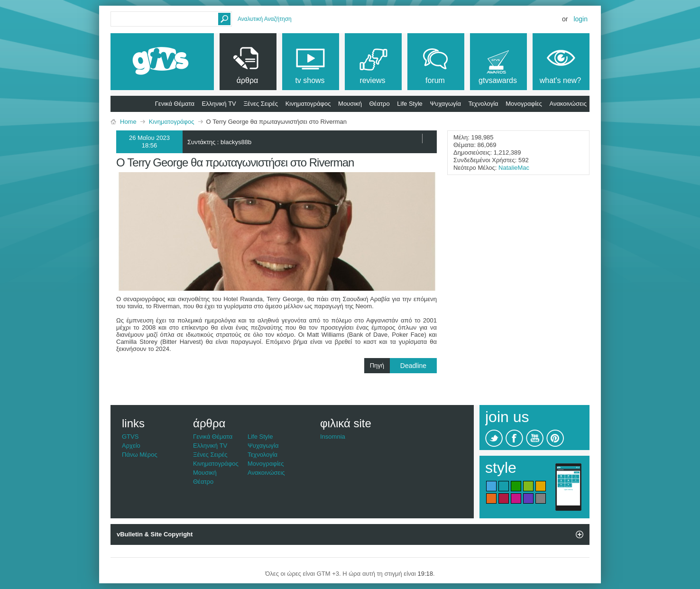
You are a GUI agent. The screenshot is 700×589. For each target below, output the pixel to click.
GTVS (130, 437)
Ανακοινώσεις (568, 104)
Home (128, 122)
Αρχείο (131, 446)
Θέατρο (380, 104)
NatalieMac (514, 168)
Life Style (410, 104)
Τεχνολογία (484, 104)
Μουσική (350, 104)
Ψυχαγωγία (445, 104)
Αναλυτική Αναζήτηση (265, 19)
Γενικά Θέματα (175, 104)
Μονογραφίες (524, 104)
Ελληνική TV (219, 104)
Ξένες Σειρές (261, 104)
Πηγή (403, 366)
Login (580, 19)
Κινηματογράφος (308, 104)
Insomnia (333, 437)
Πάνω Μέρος (140, 455)
